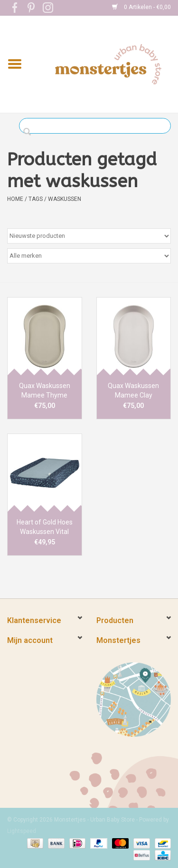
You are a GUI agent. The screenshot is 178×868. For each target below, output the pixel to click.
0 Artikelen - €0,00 (141, 7)
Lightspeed (22, 831)
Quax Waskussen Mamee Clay (133, 390)
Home (15, 199)
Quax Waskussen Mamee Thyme (45, 390)
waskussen (65, 199)
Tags (36, 199)
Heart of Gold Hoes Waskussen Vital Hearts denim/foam (45, 527)
